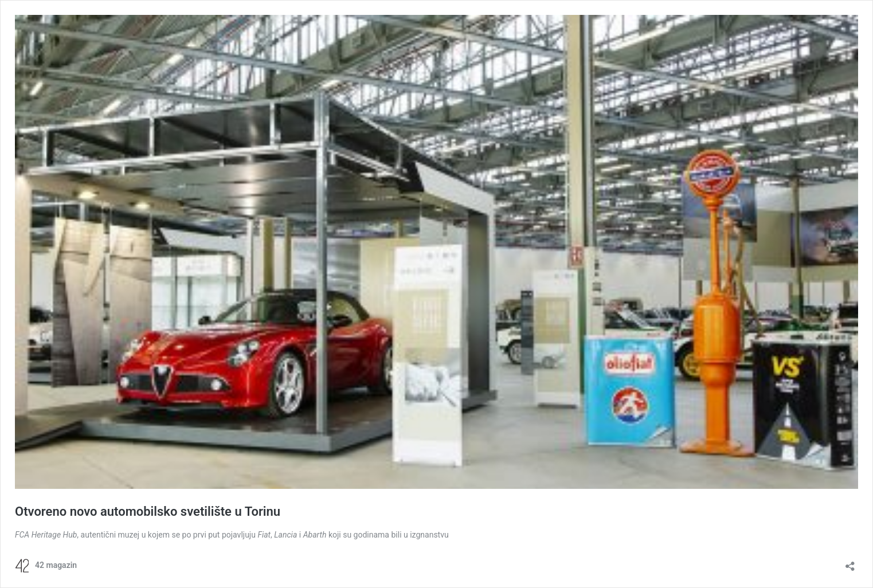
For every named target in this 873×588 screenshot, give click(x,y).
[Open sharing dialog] (850, 562)
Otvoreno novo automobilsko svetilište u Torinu (148, 511)
